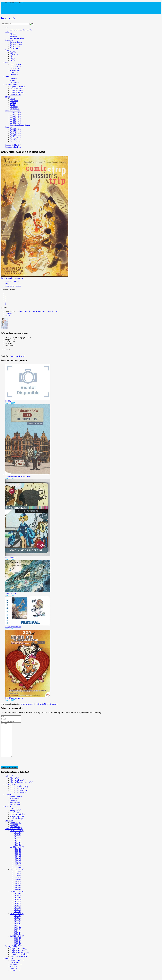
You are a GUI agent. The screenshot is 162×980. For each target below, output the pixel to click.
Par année (9, 127)
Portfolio (13, 52)
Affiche (13, 58)
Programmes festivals (13, 286)
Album (8, 32)
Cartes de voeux (16, 66)
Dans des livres (15, 46)
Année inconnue (16, 137)
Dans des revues (16, 44)
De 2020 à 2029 (16, 113)
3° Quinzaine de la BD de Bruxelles (18, 476)
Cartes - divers (15, 68)
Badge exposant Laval (13, 627)
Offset (12, 56)
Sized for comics (11, 557)
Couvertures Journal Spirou (20, 125)
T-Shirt (12, 105)
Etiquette (13, 103)
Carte (7, 62)
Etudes (12, 80)
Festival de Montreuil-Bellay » (47, 704)
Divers (8, 76)
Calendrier (14, 107)
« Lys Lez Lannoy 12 (28, 704)
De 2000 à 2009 (16, 117)
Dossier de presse (16, 89)
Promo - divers (15, 95)
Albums (13, 34)
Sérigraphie (14, 54)
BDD (7, 28)
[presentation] (18, 769)
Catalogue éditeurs (17, 91)
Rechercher (5, 24)
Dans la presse (15, 48)
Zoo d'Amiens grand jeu (14, 698)
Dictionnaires (15, 82)
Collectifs (13, 36)
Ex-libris (13, 60)
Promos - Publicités (12, 84)
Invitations (14, 72)
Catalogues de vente (17, 93)
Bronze (12, 99)
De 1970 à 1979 (16, 123)
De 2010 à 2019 (16, 115)
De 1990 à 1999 (16, 119)
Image (8, 50)
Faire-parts (14, 74)
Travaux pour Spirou (13, 111)
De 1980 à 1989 (16, 121)
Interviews (14, 78)
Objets (8, 97)
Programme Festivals (18, 87)
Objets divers (15, 109)
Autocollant (14, 101)
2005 (7, 284)
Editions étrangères (17, 38)
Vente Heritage (11, 593)
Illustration (9, 40)
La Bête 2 (9, 401)
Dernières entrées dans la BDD (21, 30)
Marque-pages (15, 70)
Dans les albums (16, 42)
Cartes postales (15, 64)
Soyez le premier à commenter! (12, 278)
